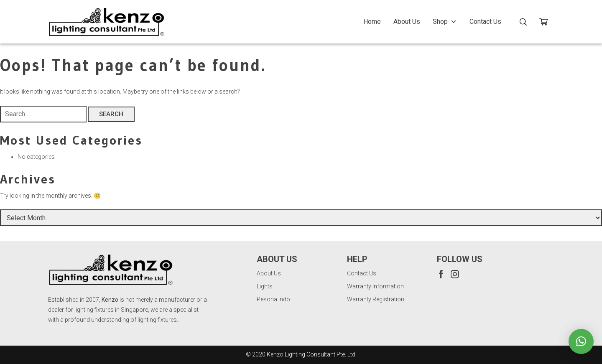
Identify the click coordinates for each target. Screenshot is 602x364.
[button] (581, 341)
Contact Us (485, 22)
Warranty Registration (376, 299)
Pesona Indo (273, 299)
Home (372, 22)
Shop (445, 22)
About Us (407, 22)
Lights (265, 286)
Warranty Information (375, 286)
